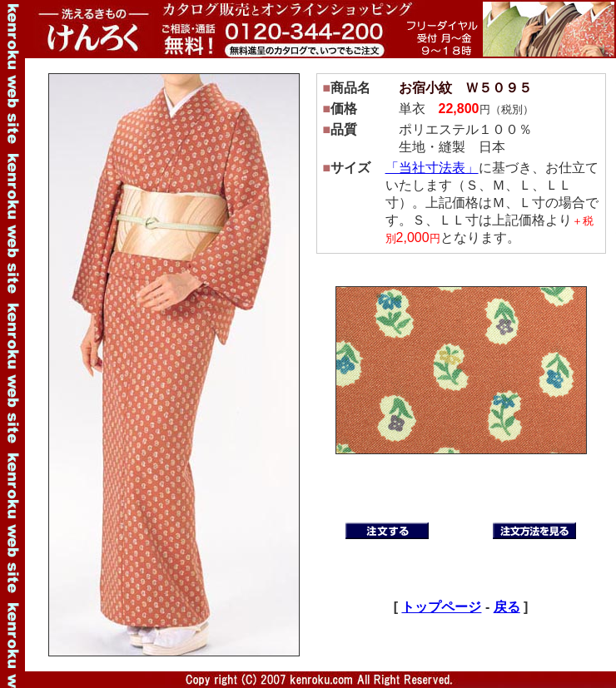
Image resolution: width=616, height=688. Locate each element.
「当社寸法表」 (432, 168)
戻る (507, 607)
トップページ (441, 607)
